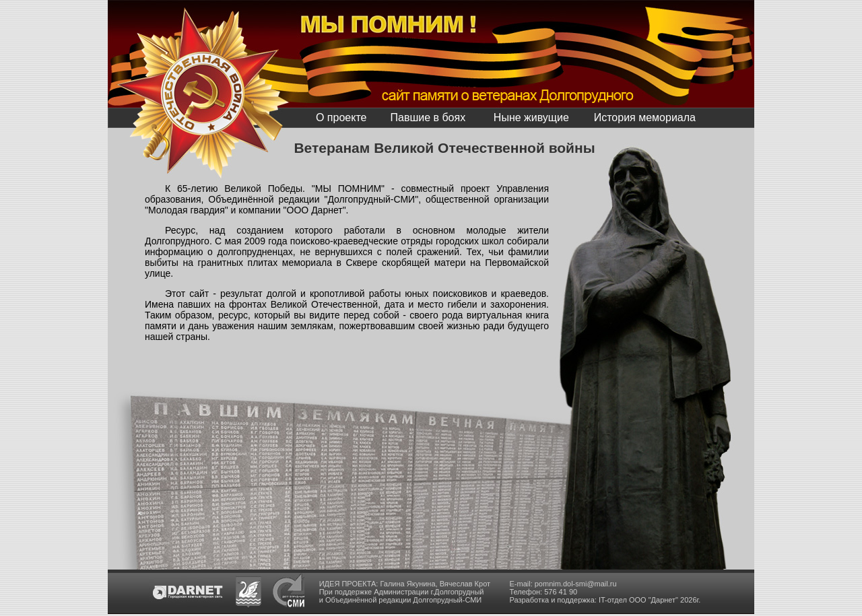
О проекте (341, 117)
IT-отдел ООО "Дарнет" (638, 600)
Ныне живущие (531, 117)
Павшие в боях (428, 117)
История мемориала (645, 117)
